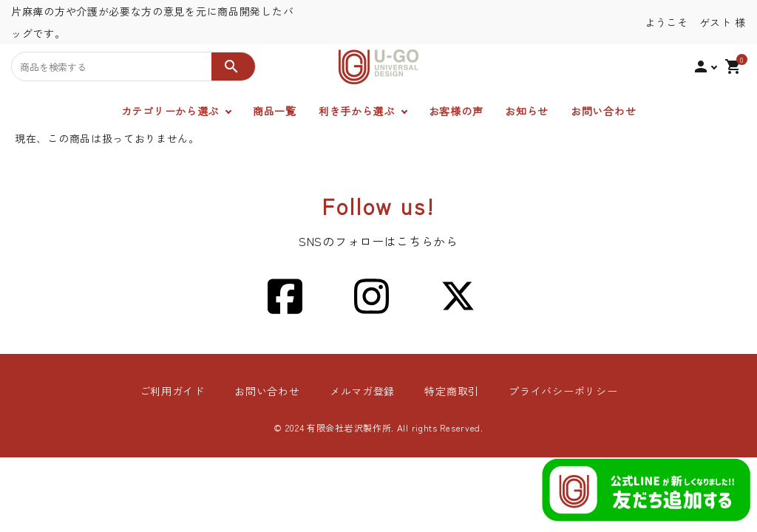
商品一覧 (275, 111)
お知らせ (527, 111)
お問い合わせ (603, 111)
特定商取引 (452, 391)
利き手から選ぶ (357, 111)
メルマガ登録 (362, 391)
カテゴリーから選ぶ (170, 111)
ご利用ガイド (172, 391)
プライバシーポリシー (563, 391)
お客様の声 (456, 111)
